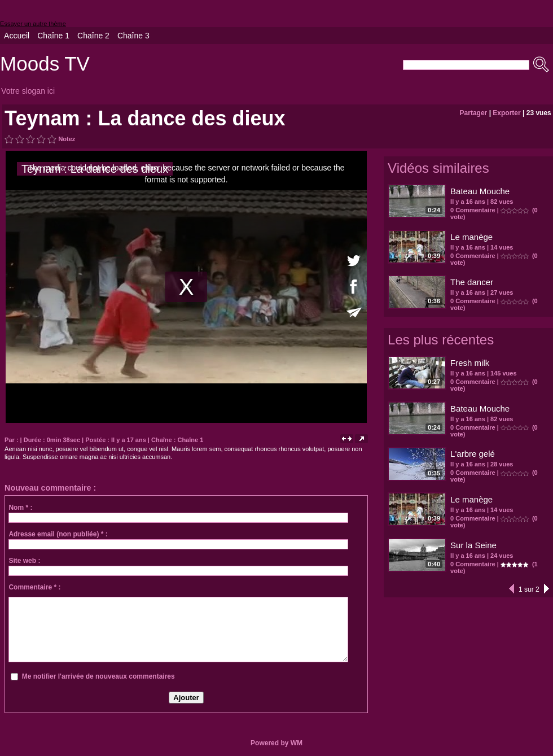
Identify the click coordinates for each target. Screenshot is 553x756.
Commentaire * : (34, 587)
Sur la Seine (473, 545)
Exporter (506, 113)
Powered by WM (276, 743)
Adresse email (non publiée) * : (58, 534)
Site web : (24, 561)
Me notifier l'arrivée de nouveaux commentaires (98, 676)
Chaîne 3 (133, 36)
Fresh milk (470, 363)
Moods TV (45, 64)
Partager (474, 113)
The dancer (472, 282)
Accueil (17, 36)
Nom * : (20, 508)
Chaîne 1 (53, 36)
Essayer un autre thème (33, 24)
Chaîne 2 (93, 36)
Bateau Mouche (480, 191)
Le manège (471, 237)
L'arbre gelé (473, 454)
